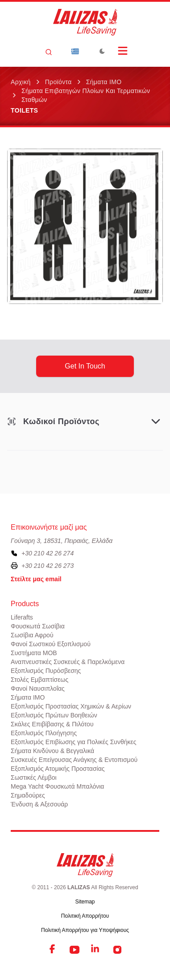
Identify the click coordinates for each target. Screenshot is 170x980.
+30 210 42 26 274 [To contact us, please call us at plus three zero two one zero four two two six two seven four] (48, 553)
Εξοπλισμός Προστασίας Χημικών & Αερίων (71, 706)
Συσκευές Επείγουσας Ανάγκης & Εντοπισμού (74, 760)
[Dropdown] (75, 51)
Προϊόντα (58, 82)
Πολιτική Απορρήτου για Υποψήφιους (85, 930)
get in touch (85, 366)
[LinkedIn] (96, 950)
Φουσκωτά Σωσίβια (38, 626)
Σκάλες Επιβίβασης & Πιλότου (52, 724)
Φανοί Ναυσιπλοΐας (38, 688)
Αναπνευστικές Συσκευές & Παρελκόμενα (68, 662)
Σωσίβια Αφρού (32, 635)
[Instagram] (117, 950)
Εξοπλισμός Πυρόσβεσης (46, 671)
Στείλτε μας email (36, 579)
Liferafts (22, 617)
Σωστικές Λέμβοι (34, 778)
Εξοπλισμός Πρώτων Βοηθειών (54, 715)
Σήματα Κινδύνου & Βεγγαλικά (52, 751)
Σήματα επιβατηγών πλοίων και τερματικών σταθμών (86, 95)
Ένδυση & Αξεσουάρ (39, 804)
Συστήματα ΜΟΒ (34, 653)
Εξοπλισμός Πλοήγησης (44, 733)
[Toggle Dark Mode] (102, 51)
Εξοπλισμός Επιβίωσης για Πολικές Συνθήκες (74, 742)
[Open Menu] (123, 51)
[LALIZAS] (85, 22)
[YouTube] (75, 950)
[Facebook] (53, 950)
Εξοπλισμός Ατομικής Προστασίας (58, 769)
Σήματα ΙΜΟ (104, 82)
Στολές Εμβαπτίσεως (39, 680)
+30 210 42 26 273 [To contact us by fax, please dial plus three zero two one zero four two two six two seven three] (48, 566)
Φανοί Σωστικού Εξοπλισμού (51, 644)
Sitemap (85, 902)
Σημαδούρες (28, 795)
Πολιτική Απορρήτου (85, 916)
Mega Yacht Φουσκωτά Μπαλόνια (57, 786)
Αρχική (21, 82)
